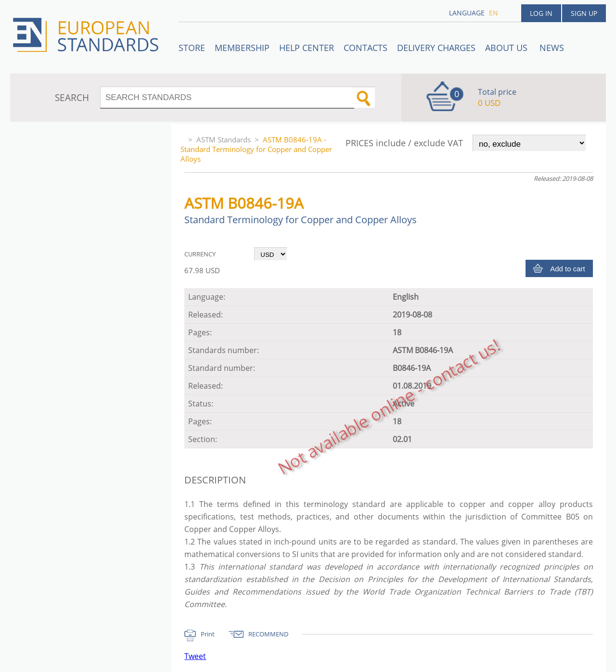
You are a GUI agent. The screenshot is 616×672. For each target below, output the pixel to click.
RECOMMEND (268, 634)
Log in (541, 13)
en (494, 13)
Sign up (584, 13)
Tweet (195, 656)
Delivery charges (436, 48)
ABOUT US (507, 48)
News (552, 48)
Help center (307, 48)
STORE (192, 48)
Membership (242, 48)
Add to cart (568, 269)
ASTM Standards (224, 139)
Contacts (366, 48)
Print (208, 634)
